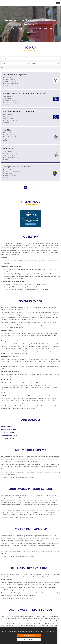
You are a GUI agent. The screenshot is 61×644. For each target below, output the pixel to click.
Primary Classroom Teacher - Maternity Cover (18, 112)
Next (34, 188)
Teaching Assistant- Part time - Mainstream (18, 167)
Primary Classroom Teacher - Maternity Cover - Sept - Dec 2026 (24, 93)
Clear (3, 67)
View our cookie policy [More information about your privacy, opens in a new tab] (49, 631)
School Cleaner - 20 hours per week (15, 75)
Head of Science (8, 130)
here (33, 518)
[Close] (55, 629)
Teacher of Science (9, 148)
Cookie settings (29, 639)
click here (31, 477)
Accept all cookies (29, 635)
